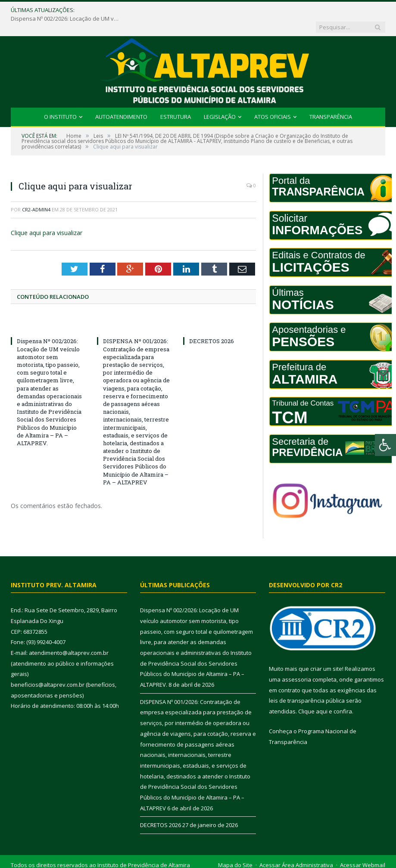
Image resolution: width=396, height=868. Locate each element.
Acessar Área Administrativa (296, 848)
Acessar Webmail (363, 848)
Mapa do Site (235, 848)
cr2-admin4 (36, 193)
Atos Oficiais (273, 100)
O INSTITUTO (60, 100)
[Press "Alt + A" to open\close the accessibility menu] (385, 445)
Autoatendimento (121, 100)
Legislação (220, 100)
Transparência (331, 100)
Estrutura (176, 100)
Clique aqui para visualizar (47, 216)
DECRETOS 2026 (212, 324)
